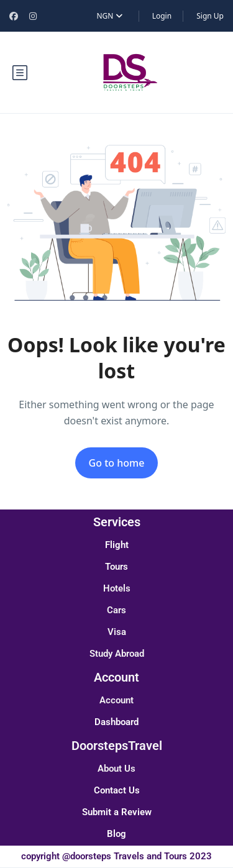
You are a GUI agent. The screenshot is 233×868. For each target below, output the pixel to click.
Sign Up (210, 16)
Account (116, 700)
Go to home (117, 463)
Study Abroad (117, 654)
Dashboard (116, 722)
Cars (116, 610)
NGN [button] (109, 16)
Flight (117, 545)
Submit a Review (117, 812)
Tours (116, 567)
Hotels (117, 588)
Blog (116, 834)
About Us (116, 769)
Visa (117, 632)
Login (162, 16)
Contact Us (117, 790)
